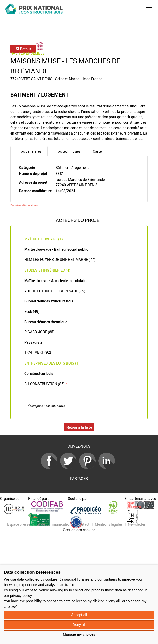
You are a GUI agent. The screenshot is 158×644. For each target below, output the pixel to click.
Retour (23, 49)
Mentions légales (109, 524)
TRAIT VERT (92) (38, 352)
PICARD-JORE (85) (39, 332)
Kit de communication (54, 524)
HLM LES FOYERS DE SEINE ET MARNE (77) (60, 259)
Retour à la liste (79, 427)
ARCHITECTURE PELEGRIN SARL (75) (55, 291)
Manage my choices (79, 634)
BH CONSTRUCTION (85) (46, 384)
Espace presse (19, 524)
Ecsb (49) (32, 311)
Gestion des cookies (79, 530)
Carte (97, 151)
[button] (149, 9)
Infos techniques (67, 151)
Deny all (79, 625)
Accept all (79, 615)
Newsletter (137, 524)
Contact (83, 524)
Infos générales (29, 151)
